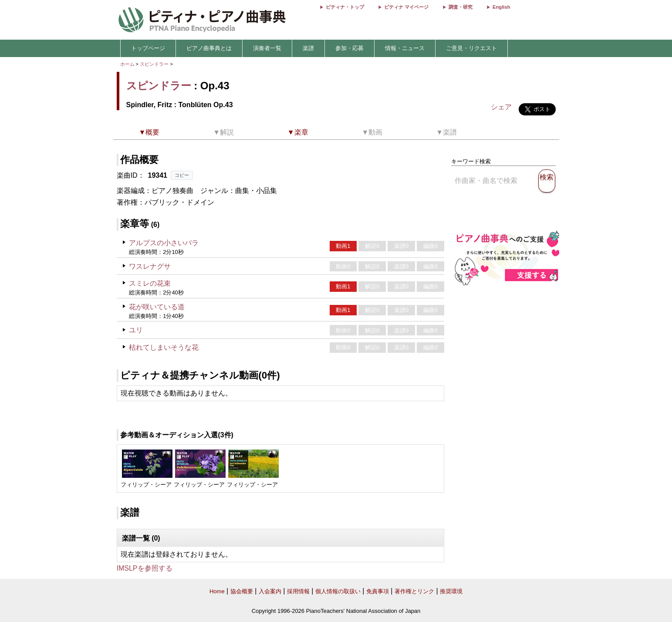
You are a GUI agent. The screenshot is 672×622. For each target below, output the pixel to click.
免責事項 (378, 591)
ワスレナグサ (150, 266)
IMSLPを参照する (145, 568)
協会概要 (242, 591)
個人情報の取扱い (338, 591)
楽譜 (308, 48)
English (501, 7)
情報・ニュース (405, 48)
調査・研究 (461, 7)
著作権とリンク (414, 591)
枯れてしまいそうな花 (164, 347)
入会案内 (270, 591)
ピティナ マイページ (406, 7)
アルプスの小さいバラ (164, 243)
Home (217, 591)
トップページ (148, 48)
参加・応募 (350, 48)
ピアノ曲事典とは (209, 48)
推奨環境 (451, 591)
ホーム (127, 64)
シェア (501, 107)
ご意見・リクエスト (471, 48)
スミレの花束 (150, 283)
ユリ (136, 330)
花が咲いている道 (157, 307)
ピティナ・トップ (345, 7)
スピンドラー (154, 64)
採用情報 (298, 591)
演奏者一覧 (267, 48)
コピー (182, 175)
